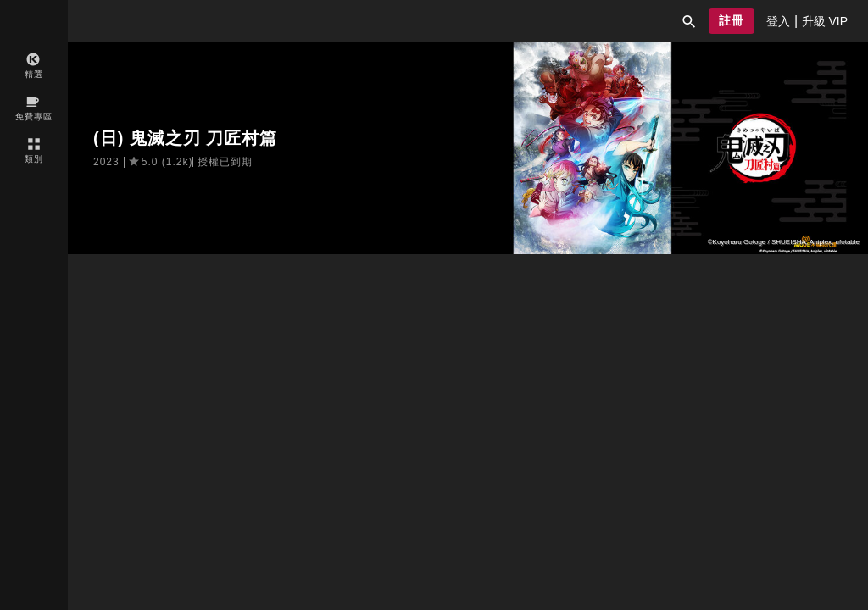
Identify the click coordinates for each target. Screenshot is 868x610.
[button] (689, 21)
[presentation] (778, 21)
